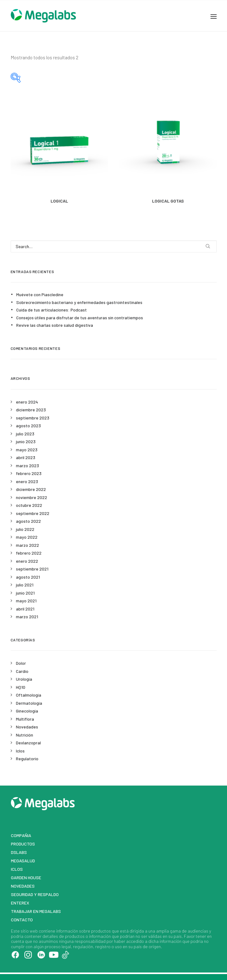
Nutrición (25, 735)
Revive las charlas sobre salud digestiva (55, 325)
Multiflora (25, 719)
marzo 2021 (27, 617)
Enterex (20, 903)
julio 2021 (25, 585)
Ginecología (27, 711)
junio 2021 (25, 593)
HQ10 (21, 687)
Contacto (22, 920)
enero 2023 (27, 481)
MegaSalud (23, 861)
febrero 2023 (29, 473)
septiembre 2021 (32, 569)
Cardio (22, 671)
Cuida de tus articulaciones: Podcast (52, 310)
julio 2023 (25, 434)
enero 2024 (27, 402)
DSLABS (19, 852)
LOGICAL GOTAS (168, 201)
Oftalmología (29, 695)
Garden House (26, 877)
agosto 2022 (28, 521)
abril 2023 (26, 457)
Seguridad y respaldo (35, 894)
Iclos (20, 751)
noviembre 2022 (32, 497)
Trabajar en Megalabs (36, 911)
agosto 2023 (28, 426)
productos (101, 931)
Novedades (27, 727)
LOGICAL (59, 201)
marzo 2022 (27, 545)
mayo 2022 (27, 537)
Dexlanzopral (28, 743)
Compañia (21, 835)
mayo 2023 (27, 450)
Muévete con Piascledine (40, 294)
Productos (23, 844)
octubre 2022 (29, 505)
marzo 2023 (27, 465)
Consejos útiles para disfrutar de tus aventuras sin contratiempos (80, 318)
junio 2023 (26, 441)
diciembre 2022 (31, 489)
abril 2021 (25, 609)
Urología (24, 679)
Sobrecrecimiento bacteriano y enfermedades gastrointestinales (79, 302)
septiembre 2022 (33, 513)
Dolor (21, 663)
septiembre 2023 (33, 418)
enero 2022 (27, 561)
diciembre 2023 (31, 410)
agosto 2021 (28, 577)
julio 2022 (25, 529)
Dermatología (29, 703)
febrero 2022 (29, 553)
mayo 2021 (26, 601)
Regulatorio (27, 759)
